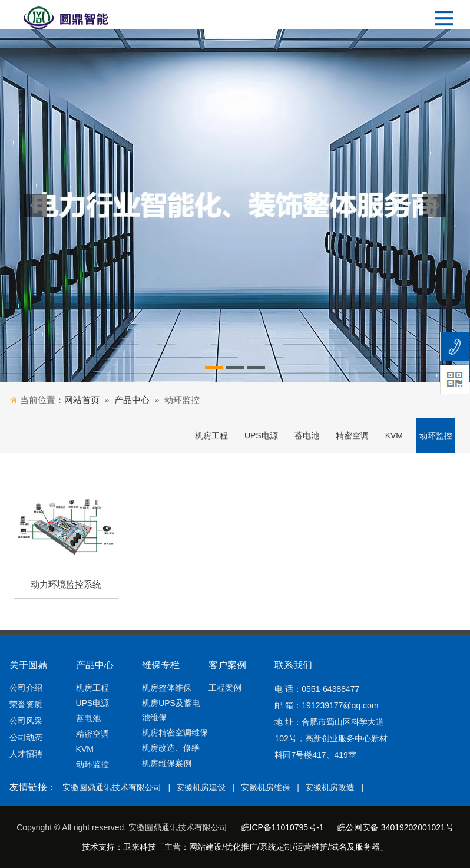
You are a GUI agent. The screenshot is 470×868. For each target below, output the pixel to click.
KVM (394, 435)
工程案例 (225, 688)
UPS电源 (261, 435)
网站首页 (82, 400)
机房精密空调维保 (175, 732)
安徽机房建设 (201, 787)
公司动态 (26, 737)
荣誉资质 (26, 704)
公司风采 (26, 721)
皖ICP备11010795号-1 (283, 827)
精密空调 (352, 435)
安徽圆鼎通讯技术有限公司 (112, 787)
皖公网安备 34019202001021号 (395, 827)
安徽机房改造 (330, 787)
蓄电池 (307, 435)
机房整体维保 (167, 688)
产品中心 (132, 400)
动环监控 (436, 435)
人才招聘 (26, 754)
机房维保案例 (167, 763)
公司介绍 (26, 688)
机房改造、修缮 (171, 748)
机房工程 (211, 435)
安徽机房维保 (266, 787)
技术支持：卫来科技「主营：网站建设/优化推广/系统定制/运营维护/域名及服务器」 (235, 847)
